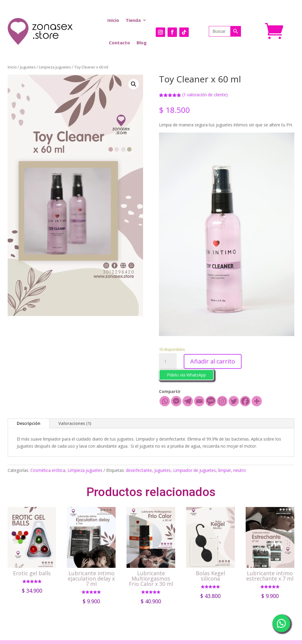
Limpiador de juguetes (195, 470)
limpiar (225, 470)
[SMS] (211, 401)
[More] (257, 401)
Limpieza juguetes (55, 67)
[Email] (199, 401)
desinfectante (139, 470)
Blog (142, 43)
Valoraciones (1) (75, 423)
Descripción (29, 423)
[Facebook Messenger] (176, 401)
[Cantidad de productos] (168, 361)
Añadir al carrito (213, 361)
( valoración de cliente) (205, 95)
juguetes (163, 470)
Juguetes (28, 67)
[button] (186, 374)
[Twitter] (234, 401)
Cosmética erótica (48, 470)
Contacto (119, 43)
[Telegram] (188, 401)
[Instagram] (222, 401)
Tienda (133, 20)
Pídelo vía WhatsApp (186, 375)
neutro (240, 470)
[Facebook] (245, 401)
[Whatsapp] (165, 401)
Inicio (113, 20)
